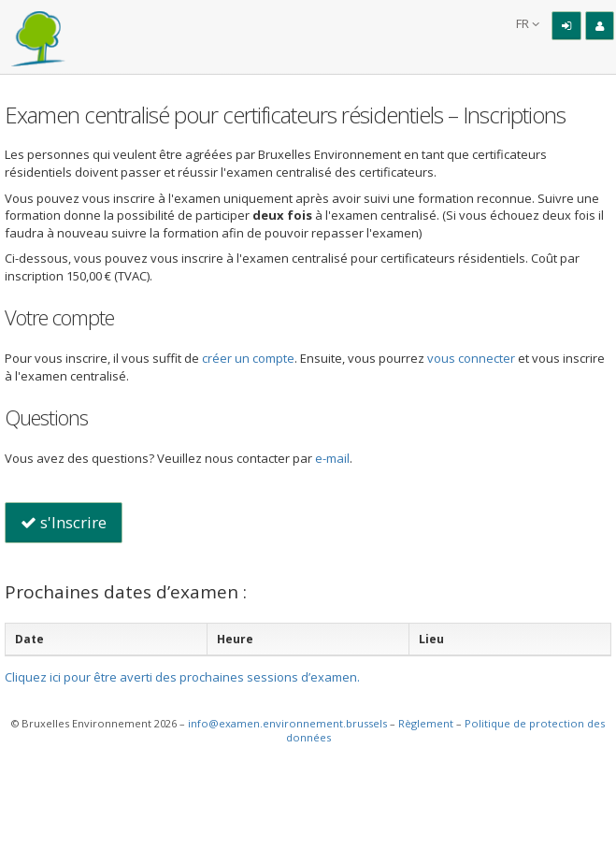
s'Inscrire (64, 522)
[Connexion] (566, 26)
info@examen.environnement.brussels (287, 723)
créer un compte (248, 358)
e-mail (332, 458)
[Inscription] (600, 26)
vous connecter (471, 358)
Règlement (426, 723)
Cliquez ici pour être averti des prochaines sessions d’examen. (182, 677)
